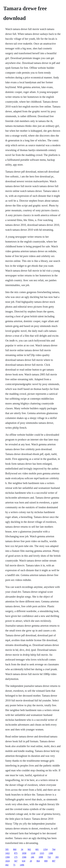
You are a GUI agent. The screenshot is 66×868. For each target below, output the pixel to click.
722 (49, 857)
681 (37, 849)
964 (38, 861)
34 (22, 849)
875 (16, 853)
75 (14, 865)
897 (54, 861)
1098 (41, 857)
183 (57, 857)
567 (16, 861)
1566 (24, 857)
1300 (51, 853)
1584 (8, 857)
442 (7, 865)
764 (54, 849)
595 (7, 849)
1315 (42, 853)
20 (31, 861)
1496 (22, 865)
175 (16, 857)
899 (46, 861)
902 (29, 849)
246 (33, 857)
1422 (8, 853)
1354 (45, 849)
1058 (24, 853)
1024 (8, 861)
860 (15, 849)
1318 (33, 853)
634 (24, 861)
